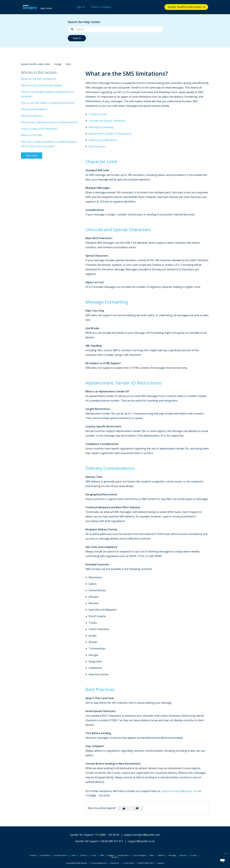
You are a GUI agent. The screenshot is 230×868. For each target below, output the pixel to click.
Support (161, 863)
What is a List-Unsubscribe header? (42, 85)
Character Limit (98, 114)
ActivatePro (45, 855)
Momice (183, 855)
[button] (124, 808)
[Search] (115, 29)
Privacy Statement (99, 863)
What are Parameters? (34, 109)
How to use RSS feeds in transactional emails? (48, 103)
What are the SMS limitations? (39, 79)
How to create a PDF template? (39, 129)
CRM (102, 855)
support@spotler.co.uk (141, 841)
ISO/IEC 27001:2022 (146, 863)
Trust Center (129, 863)
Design (58, 64)
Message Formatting (101, 127)
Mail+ (152, 855)
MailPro (162, 855)
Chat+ (74, 855)
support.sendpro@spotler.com (142, 835)
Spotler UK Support (87, 841)
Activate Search (61, 855)
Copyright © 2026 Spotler (77, 863)
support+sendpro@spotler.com (179, 791)
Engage (111, 855)
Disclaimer (115, 863)
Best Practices (97, 147)
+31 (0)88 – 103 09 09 (107, 835)
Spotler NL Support (82, 835)
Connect (84, 855)
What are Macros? (32, 116)
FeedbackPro (123, 855)
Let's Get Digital (139, 855)
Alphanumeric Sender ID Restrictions (110, 134)
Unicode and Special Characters (107, 121)
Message (172, 855)
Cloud (94, 855)
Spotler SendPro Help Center (185, 7)
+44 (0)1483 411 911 (111, 841)
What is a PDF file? (32, 135)
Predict (194, 855)
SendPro (115, 857)
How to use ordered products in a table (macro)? (49, 122)
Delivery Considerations (103, 140)
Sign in (81, 7)
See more (32, 155)
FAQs (68, 64)
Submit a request (101, 7)
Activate (33, 855)
